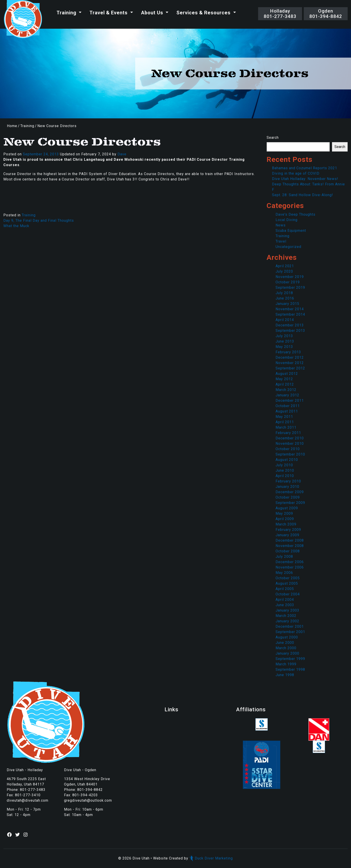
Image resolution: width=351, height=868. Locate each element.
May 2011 (284, 417)
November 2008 (290, 546)
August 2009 (287, 508)
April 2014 (285, 320)
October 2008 (288, 551)
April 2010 (285, 476)
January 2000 (287, 653)
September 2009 (290, 503)
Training (67, 13)
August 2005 (287, 583)
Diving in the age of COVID (296, 173)
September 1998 (290, 669)
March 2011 (286, 427)
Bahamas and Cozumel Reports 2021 (305, 168)
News (281, 225)
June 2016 (285, 298)
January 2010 (287, 487)
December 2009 (290, 492)
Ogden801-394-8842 (326, 14)
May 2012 (284, 379)
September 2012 (290, 368)
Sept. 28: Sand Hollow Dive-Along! (303, 195)
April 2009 (285, 519)
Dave (122, 154)
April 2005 (285, 589)
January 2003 (287, 610)
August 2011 (287, 411)
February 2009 (288, 530)
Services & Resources (204, 13)
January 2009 (287, 535)
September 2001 (290, 632)
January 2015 (287, 304)
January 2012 (287, 395)
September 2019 (290, 288)
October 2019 (288, 282)
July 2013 (284, 336)
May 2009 (284, 513)
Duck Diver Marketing (211, 858)
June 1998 (285, 675)
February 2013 (288, 352)
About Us (153, 13)
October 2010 (288, 449)
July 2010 (284, 465)
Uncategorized (288, 247)
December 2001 (290, 626)
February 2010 (288, 481)
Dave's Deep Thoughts (295, 214)
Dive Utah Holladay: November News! (305, 179)
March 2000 (286, 648)
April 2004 (285, 600)
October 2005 (288, 578)
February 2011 (288, 433)
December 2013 (290, 325)
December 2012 (290, 357)
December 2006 (290, 562)
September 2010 (290, 454)
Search (273, 138)
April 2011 (285, 422)
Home (12, 126)
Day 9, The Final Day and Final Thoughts (39, 220)
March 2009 (286, 524)
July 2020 (284, 271)
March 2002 (286, 616)
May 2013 (284, 347)
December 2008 (290, 540)
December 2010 (290, 438)
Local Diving (287, 220)
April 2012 (285, 384)
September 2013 (290, 331)
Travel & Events (109, 13)
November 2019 (290, 277)
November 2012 (290, 363)
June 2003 (285, 605)
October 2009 (288, 497)
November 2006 (290, 567)
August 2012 (287, 374)
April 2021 (285, 266)
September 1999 (290, 659)
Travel (281, 241)
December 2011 (290, 400)
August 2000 (287, 637)
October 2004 (288, 594)
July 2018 (284, 293)
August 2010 (287, 460)
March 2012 (286, 390)
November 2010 (290, 444)
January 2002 (287, 621)
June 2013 (285, 341)
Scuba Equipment (291, 231)
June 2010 (285, 470)
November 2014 (290, 309)
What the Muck (16, 226)
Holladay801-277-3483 (280, 14)
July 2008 (284, 557)
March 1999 (286, 664)
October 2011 (288, 406)
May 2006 (284, 573)
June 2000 (285, 643)
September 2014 (290, 314)
